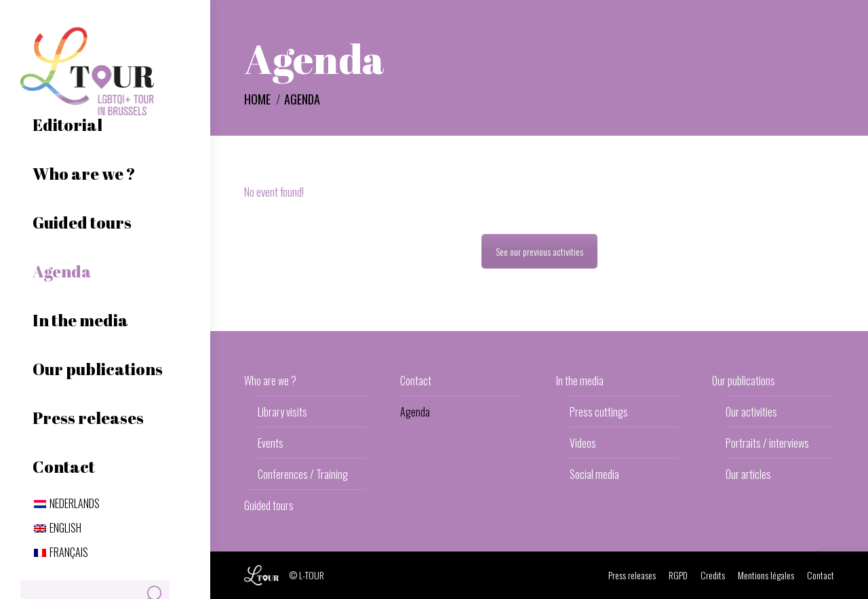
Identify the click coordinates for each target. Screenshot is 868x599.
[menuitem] (67, 503)
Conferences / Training (303, 474)
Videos (583, 443)
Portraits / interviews (767, 443)
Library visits (282, 412)
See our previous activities (539, 251)
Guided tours (269, 505)
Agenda (415, 412)
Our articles (748, 474)
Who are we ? (270, 381)
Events (271, 443)
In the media (580, 381)
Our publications (744, 381)
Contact (416, 381)
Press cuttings (599, 412)
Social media (594, 474)
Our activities (751, 412)
